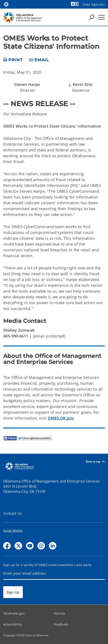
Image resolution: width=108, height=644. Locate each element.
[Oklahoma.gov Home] (6, 4)
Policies (60, 613)
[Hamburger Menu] (101, 17)
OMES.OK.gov (61, 418)
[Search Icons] (92, 17)
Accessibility (12, 624)
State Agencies (94, 4)
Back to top (95, 462)
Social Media (13, 530)
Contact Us (13, 513)
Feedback (61, 624)
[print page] (13, 60)
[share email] (39, 60)
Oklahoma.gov (14, 613)
